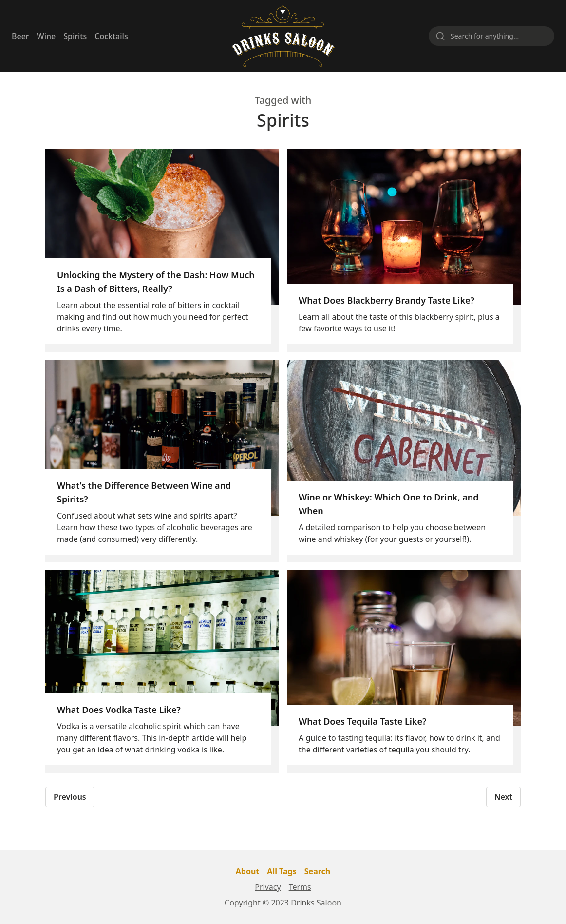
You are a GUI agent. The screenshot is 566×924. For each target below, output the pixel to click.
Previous (70, 797)
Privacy (268, 887)
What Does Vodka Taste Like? (119, 710)
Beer (20, 36)
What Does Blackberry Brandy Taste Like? (387, 300)
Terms (300, 887)
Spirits (75, 36)
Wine (47, 36)
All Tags (282, 871)
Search (317, 871)
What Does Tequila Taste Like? (362, 721)
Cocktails (111, 36)
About (248, 871)
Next (503, 797)
